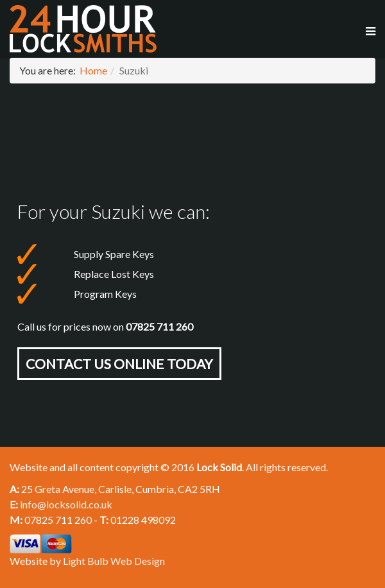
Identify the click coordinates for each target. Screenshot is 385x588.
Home (93, 70)
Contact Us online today (119, 364)
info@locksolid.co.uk (66, 504)
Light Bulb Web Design (114, 561)
